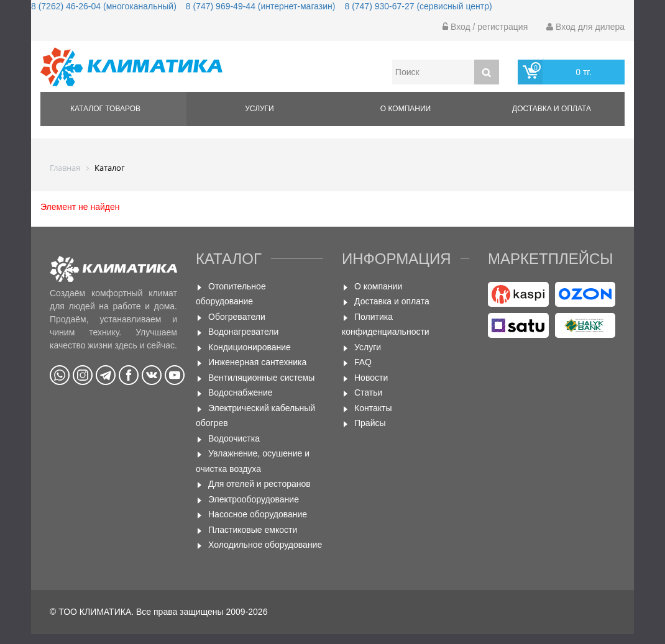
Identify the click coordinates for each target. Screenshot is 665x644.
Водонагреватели (243, 332)
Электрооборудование (254, 499)
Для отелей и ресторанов (259, 484)
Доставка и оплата (552, 109)
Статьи (368, 392)
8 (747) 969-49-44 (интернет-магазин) (261, 6)
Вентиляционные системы (261, 378)
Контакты (373, 408)
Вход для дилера (585, 27)
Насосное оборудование (258, 514)
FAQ (363, 362)
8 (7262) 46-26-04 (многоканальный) (104, 6)
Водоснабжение (241, 392)
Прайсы (370, 423)
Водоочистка (234, 438)
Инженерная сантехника (257, 362)
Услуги (259, 109)
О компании (406, 109)
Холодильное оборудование (265, 545)
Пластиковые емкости (253, 530)
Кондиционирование (250, 347)
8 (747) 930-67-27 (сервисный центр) (418, 6)
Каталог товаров (105, 109)
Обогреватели (237, 317)
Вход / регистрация (485, 27)
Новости (371, 378)
